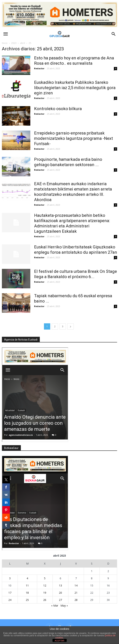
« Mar (55, 605)
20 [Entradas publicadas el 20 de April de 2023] (60, 593)
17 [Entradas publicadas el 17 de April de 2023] (10, 593)
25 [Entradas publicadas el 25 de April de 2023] (27, 600)
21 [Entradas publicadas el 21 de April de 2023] (76, 593)
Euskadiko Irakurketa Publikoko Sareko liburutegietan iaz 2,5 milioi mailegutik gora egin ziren (75, 88)
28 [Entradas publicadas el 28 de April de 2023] (76, 600)
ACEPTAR (59, 641)
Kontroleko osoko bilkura (58, 109)
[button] (114, 34)
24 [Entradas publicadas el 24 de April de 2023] (10, 600)
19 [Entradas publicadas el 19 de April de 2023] (45, 593)
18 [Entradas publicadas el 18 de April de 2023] (27, 593)
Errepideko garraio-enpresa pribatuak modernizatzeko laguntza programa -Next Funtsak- (74, 138)
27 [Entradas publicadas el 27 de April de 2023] (60, 600)
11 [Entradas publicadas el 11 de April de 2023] (27, 585)
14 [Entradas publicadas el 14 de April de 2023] (76, 585)
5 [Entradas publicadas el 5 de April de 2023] (45, 578)
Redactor (39, 68)
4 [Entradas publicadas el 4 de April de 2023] (27, 578)
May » (64, 605)
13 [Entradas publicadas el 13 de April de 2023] (60, 585)
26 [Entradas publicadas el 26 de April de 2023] (45, 600)
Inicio (5, 43)
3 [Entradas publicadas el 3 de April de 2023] (10, 578)
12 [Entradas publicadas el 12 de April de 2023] (45, 585)
